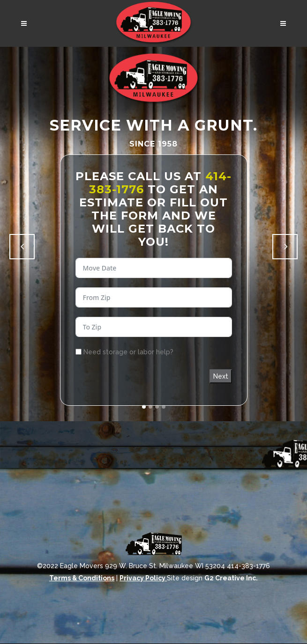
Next (221, 376)
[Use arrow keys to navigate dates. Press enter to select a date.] (154, 268)
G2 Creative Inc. (231, 578)
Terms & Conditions (82, 578)
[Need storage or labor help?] (79, 352)
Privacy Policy (143, 578)
